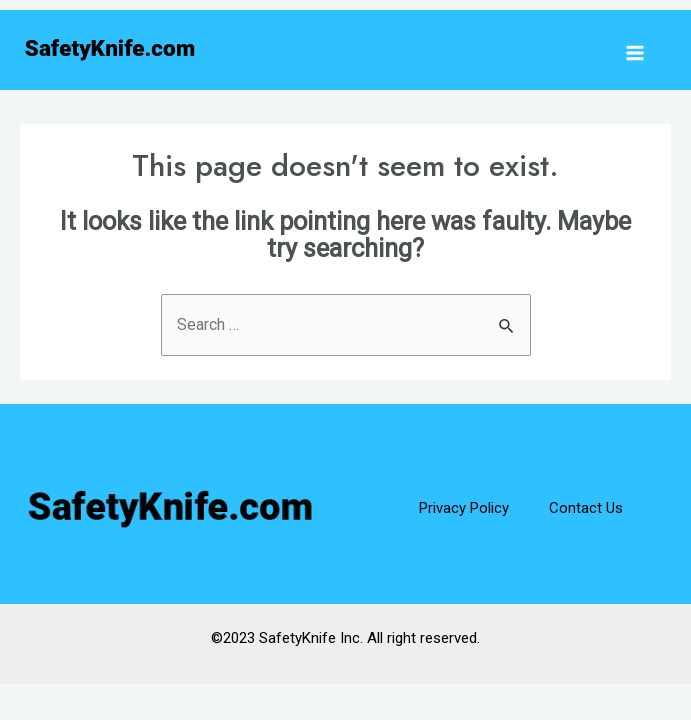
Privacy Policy (464, 508)
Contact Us (586, 508)
